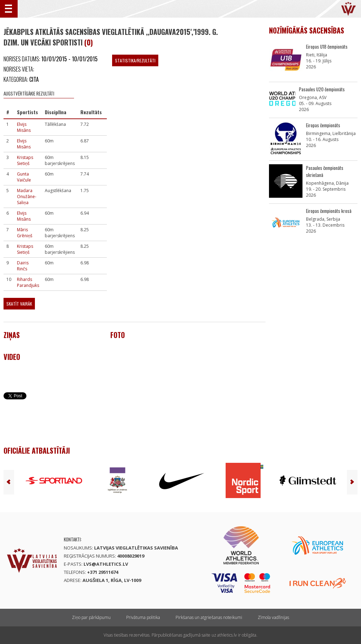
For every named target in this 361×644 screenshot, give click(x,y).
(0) (88, 42)
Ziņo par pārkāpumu (91, 617)
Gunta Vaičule (24, 177)
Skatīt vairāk (19, 304)
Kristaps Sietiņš (25, 160)
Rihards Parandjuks (28, 282)
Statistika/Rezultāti (135, 60)
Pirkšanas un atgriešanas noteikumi (209, 617)
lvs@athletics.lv (106, 564)
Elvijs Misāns (24, 127)
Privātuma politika (143, 617)
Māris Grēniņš (25, 233)
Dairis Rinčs (23, 266)
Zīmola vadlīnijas (273, 617)
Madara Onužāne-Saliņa (27, 197)
